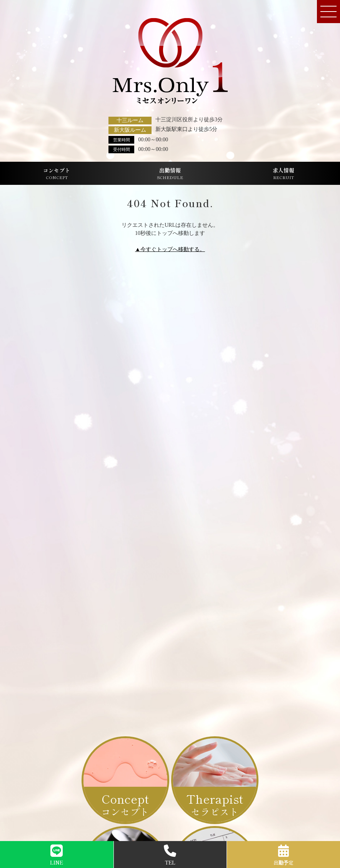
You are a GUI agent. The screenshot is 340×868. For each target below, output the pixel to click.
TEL (170, 855)
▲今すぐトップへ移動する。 (170, 249)
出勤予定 (283, 855)
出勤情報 (170, 173)
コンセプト (57, 173)
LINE (57, 855)
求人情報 (283, 173)
